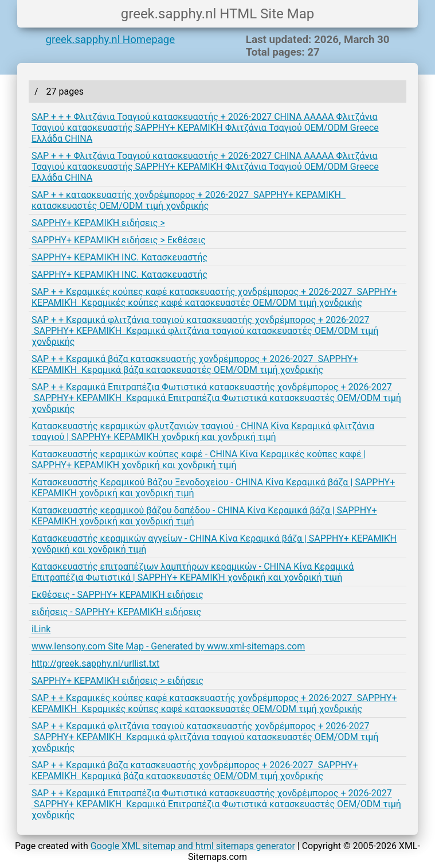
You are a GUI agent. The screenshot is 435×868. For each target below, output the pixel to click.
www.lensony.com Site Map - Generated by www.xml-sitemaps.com (168, 646)
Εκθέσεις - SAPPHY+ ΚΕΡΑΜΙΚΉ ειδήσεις (117, 595)
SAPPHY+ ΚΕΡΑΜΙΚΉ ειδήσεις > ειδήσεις (117, 681)
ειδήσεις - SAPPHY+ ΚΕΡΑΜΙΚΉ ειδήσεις (116, 612)
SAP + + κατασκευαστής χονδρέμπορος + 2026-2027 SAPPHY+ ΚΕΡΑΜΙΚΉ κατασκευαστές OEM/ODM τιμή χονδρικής (189, 200)
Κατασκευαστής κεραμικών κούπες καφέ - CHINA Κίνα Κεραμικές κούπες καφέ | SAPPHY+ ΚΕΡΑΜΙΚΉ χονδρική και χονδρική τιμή (199, 460)
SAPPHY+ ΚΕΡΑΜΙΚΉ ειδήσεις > (98, 223)
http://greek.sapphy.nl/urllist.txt (95, 663)
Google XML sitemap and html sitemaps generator (193, 846)
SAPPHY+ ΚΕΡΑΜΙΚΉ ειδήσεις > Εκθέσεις (119, 240)
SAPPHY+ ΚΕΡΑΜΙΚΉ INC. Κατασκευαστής (119, 257)
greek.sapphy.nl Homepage (111, 40)
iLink (41, 629)
